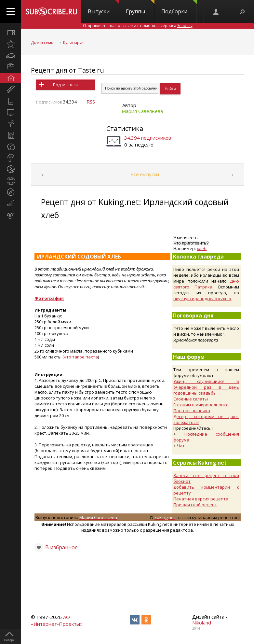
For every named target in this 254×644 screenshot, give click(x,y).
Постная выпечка (192, 411)
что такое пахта (81, 357)
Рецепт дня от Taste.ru (67, 70)
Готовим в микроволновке (201, 405)
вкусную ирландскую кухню (202, 299)
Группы (140, 7)
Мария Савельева (142, 111)
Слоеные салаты (191, 399)
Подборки (179, 7)
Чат (181, 446)
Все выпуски (145, 174)
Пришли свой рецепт (195, 505)
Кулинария (74, 42)
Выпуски (103, 7)
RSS (91, 102)
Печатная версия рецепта (201, 499)
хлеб (202, 248)
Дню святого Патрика (206, 284)
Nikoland (202, 623)
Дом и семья (43, 42)
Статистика (125, 128)
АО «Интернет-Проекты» (57, 620)
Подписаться (65, 85)
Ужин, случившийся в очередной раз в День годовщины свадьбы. (206, 387)
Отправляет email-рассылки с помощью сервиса (138, 26)
